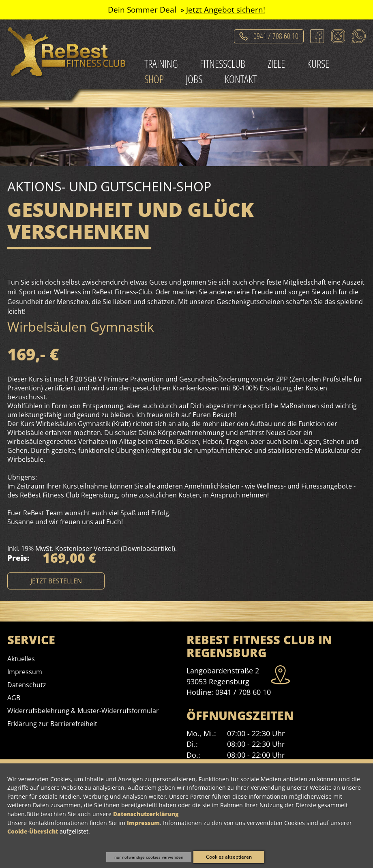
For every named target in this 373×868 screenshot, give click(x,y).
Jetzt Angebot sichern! (226, 10)
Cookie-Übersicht (33, 831)
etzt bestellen (56, 581)
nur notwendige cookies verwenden (149, 857)
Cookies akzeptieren (229, 857)
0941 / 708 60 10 (243, 692)
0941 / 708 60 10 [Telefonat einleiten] (276, 35)
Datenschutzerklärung (146, 814)
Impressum (143, 823)
